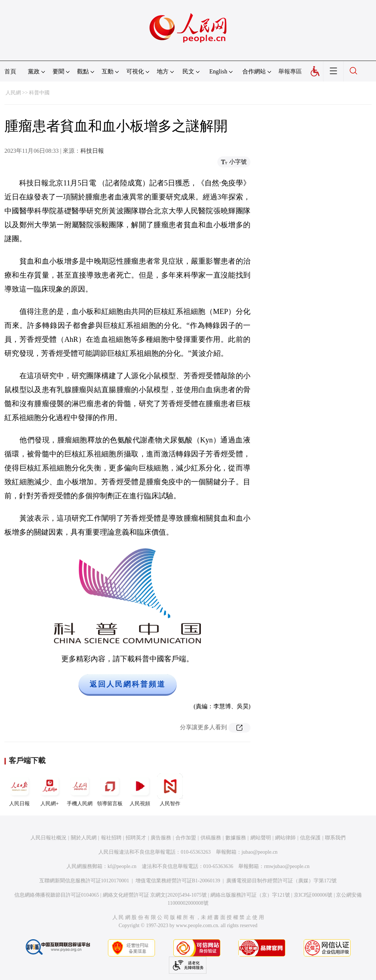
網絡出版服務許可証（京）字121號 (250, 895)
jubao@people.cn (260, 852)
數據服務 (236, 838)
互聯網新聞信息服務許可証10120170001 (84, 881)
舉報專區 (290, 71)
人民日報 (19, 790)
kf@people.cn (122, 866)
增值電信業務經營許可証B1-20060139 (178, 881)
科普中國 (39, 93)
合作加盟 (186, 838)
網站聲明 (261, 838)
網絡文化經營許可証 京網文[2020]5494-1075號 (155, 895)
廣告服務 (161, 838)
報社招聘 (111, 838)
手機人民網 (80, 790)
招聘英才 (136, 838)
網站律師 (285, 838)
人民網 (13, 93)
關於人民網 (84, 838)
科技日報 (92, 151)
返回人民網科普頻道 (128, 684)
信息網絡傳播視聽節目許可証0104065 (57, 895)
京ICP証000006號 (313, 895)
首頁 (10, 71)
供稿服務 (211, 838)
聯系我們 (335, 838)
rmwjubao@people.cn (287, 866)
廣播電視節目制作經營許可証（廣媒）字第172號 (281, 881)
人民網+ (50, 790)
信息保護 (310, 838)
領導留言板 (110, 790)
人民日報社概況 (48, 838)
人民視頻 (140, 790)
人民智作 (170, 790)
